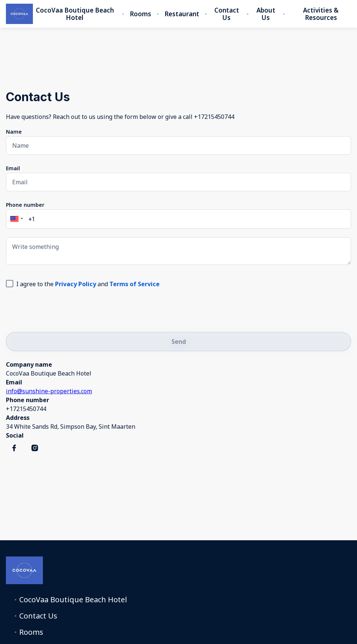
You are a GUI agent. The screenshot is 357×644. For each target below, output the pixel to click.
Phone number (25, 205)
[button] (16, 219)
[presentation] (62, 309)
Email (13, 168)
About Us (266, 14)
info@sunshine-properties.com (49, 391)
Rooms (140, 14)
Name (14, 132)
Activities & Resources (321, 14)
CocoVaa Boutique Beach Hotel (75, 14)
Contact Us (227, 14)
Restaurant (182, 14)
